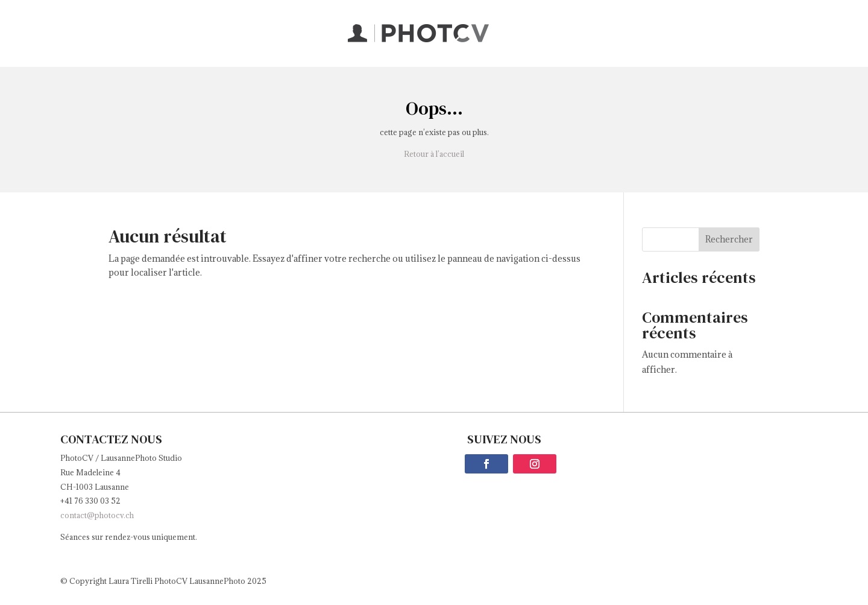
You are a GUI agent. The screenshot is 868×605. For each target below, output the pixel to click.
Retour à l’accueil (434, 154)
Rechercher (729, 239)
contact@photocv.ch (97, 515)
